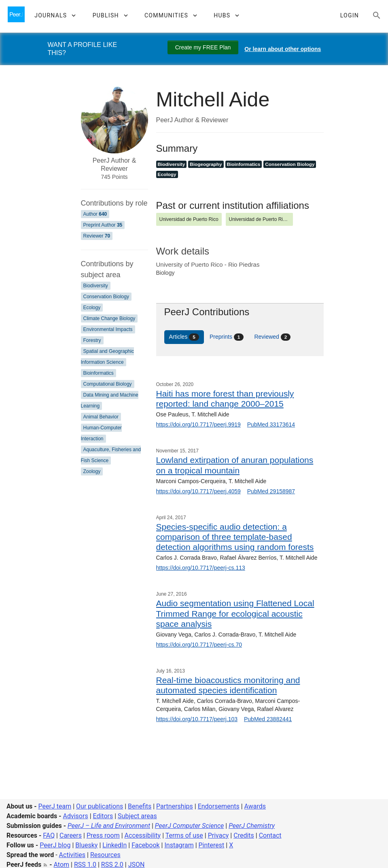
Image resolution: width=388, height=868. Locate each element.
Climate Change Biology (109, 318)
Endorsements (219, 806)
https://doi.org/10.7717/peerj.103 (197, 719)
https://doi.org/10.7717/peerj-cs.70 (199, 645)
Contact (270, 835)
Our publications (100, 806)
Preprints (227, 337)
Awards (255, 806)
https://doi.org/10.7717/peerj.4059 (198, 491)
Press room (103, 835)
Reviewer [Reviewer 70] (97, 236)
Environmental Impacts (108, 329)
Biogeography (206, 164)
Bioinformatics (99, 373)
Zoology (92, 471)
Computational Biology (108, 384)
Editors (103, 816)
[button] (55, 15)
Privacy (218, 835)
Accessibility (143, 835)
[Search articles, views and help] (377, 15)
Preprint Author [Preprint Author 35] (103, 225)
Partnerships (175, 806)
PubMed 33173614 (271, 424)
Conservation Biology (106, 297)
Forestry (92, 340)
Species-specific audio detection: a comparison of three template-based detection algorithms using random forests (235, 537)
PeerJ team (55, 806)
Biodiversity (96, 286)
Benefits (140, 806)
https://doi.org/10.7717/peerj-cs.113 (201, 568)
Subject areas (137, 816)
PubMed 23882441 (268, 719)
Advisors (75, 816)
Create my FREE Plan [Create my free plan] (203, 47)
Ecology (92, 308)
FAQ (49, 835)
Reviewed (272, 337)
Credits (244, 835)
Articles (184, 337)
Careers (71, 835)
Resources (105, 855)
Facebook (145, 845)
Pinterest (212, 845)
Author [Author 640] (95, 214)
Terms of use (184, 835)
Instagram (179, 845)
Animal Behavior (101, 417)
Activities (72, 855)
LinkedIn (114, 845)
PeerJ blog (55, 845)
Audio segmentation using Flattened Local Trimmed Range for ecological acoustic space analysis (235, 613)
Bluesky (86, 845)
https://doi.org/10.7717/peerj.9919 (198, 424)
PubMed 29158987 (271, 491)
